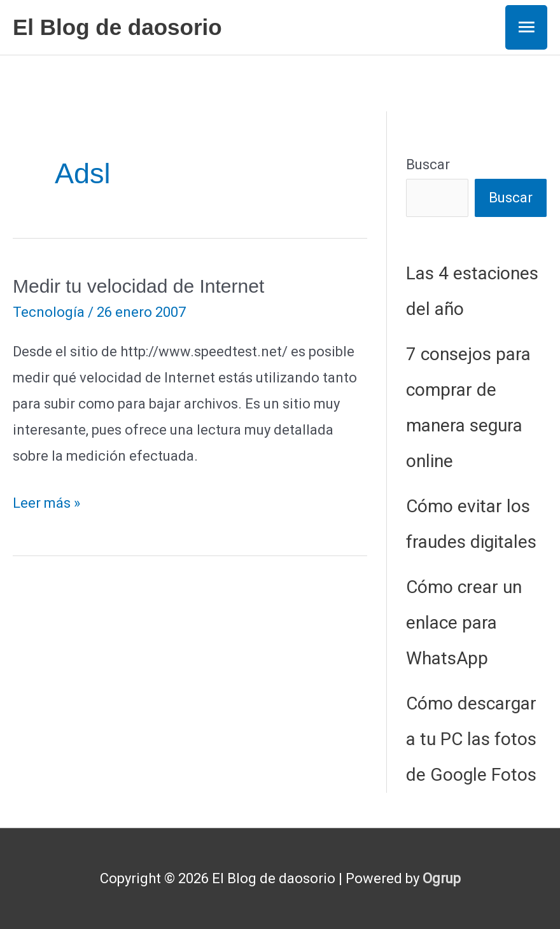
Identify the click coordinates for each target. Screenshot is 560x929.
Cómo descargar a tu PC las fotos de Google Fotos (471, 739)
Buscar (428, 164)
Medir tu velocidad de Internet (138, 286)
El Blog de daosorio (117, 27)
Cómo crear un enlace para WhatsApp (464, 623)
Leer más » (46, 504)
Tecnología (49, 312)
